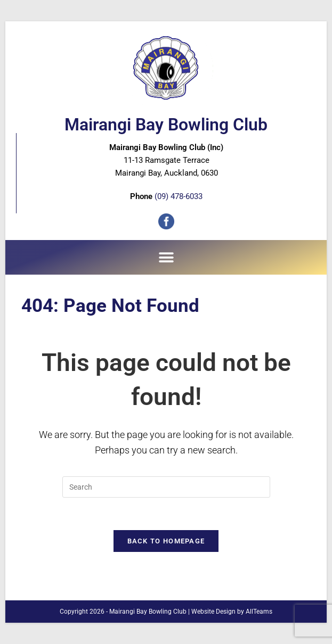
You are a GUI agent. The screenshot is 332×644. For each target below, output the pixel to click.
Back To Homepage (166, 541)
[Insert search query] (166, 487)
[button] (166, 257)
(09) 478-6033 (179, 196)
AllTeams (259, 612)
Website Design (213, 612)
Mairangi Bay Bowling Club (166, 125)
